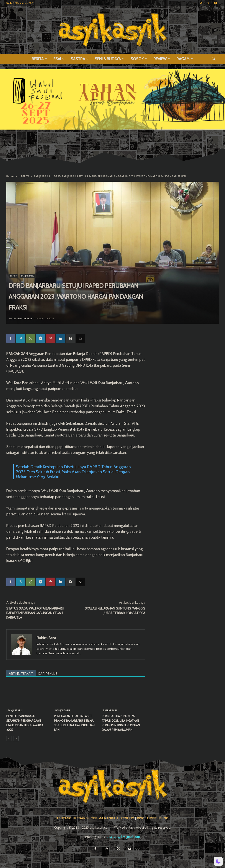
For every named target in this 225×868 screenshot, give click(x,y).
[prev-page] (9, 739)
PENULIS (128, 818)
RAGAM (185, 59)
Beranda (12, 176)
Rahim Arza (25, 318)
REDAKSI (81, 818)
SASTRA (80, 59)
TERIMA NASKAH (105, 818)
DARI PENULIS (48, 674)
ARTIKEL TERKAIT (21, 674)
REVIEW (162, 59)
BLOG (164, 818)
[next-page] (16, 739)
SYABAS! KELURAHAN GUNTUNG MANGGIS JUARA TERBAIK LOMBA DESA (115, 611)
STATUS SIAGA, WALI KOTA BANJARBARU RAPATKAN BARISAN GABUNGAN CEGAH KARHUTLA (35, 613)
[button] (214, 59)
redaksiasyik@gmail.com (123, 837)
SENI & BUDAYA (110, 59)
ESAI (59, 59)
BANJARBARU (42, 176)
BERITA (39, 59)
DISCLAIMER (147, 818)
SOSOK (139, 59)
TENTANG (64, 818)
